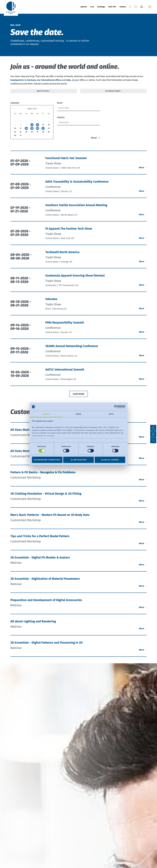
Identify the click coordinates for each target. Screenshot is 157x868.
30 (15, 137)
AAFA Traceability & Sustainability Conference (77, 183)
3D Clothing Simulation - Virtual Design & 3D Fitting (46, 495)
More (142, 169)
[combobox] (78, 110)
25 (26, 134)
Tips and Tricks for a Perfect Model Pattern (40, 538)
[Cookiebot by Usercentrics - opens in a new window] (116, 407)
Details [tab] (78, 414)
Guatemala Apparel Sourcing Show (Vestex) (75, 277)
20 (37, 130)
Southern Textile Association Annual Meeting (76, 207)
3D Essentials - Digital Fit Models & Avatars (40, 559)
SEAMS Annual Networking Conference (72, 348)
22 (49, 130)
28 (43, 134)
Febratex (51, 301)
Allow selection (79, 460)
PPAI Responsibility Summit (65, 324)
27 (37, 134)
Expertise (71, 7)
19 (32, 130)
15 (49, 126)
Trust (81, 7)
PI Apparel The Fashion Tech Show (69, 230)
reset (94, 140)
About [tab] (111, 414)
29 (49, 134)
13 (37, 126)
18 (26, 130)
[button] (153, 440)
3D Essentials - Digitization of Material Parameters (45, 580)
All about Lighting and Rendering (33, 623)
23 (15, 134)
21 (43, 130)
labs (69, 80)
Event (60, 105)
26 (32, 134)
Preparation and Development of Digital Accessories (46, 602)
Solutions (121, 7)
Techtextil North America (62, 254)
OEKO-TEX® (107, 7)
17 (21, 130)
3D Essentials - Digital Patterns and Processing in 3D (46, 644)
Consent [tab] (46, 414)
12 (32, 126)
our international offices (49, 80)
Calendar (15, 105)
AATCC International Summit (65, 371)
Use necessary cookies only (47, 460)
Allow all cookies (110, 460)
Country (61, 119)
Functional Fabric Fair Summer (66, 160)
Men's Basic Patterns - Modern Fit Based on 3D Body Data (50, 517)
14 (43, 126)
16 (15, 130)
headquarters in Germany (23, 80)
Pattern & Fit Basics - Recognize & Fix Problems (43, 474)
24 (21, 134)
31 (21, 137)
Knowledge (93, 7)
